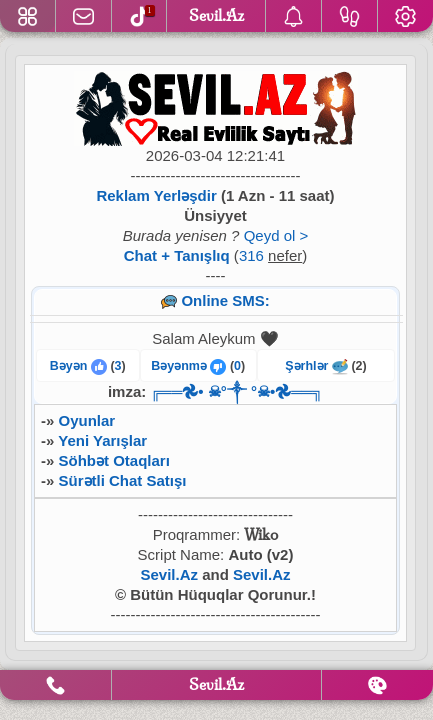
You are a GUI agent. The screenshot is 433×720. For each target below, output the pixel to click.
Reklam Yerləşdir (156, 195)
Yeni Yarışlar (102, 440)
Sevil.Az (169, 574)
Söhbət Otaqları (114, 460)
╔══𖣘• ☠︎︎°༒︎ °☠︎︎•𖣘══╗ (236, 391)
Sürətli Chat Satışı (123, 480)
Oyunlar (87, 420)
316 (251, 255)
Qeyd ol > (276, 235)
